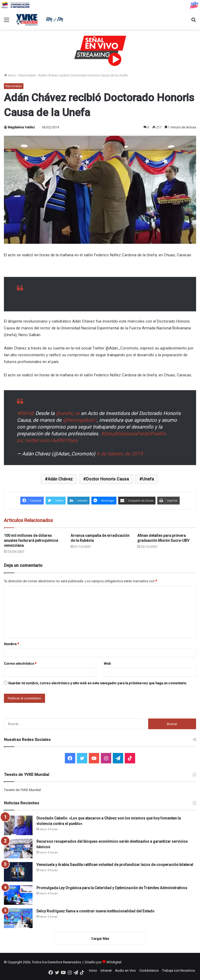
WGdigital (114, 962)
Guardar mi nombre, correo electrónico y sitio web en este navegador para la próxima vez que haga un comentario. (98, 683)
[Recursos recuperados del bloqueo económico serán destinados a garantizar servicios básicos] (18, 849)
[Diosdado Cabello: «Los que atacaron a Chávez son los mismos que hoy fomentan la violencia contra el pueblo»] (18, 825)
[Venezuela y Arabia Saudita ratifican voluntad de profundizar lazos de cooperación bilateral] (18, 872)
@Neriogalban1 (80, 420)
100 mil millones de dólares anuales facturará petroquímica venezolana (31, 541)
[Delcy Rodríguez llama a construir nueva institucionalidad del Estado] (18, 918)
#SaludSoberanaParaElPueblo (133, 434)
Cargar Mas (100, 939)
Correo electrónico (20, 664)
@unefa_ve (68, 413)
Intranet (106, 970)
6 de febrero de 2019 (120, 454)
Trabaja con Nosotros (178, 970)
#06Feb (26, 413)
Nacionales (27, 75)
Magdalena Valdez (21, 127)
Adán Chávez (60, 479)
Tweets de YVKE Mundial (22, 790)
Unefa (148, 479)
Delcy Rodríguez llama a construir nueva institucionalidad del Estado (95, 911)
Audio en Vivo (126, 970)
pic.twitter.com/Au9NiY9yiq (47, 440)
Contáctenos (149, 970)
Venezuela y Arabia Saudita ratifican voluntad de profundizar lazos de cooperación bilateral (115, 865)
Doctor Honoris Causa (107, 479)
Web (107, 664)
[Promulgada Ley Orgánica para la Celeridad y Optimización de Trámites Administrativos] (18, 895)
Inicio (10, 75)
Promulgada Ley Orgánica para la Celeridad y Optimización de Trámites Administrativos (112, 888)
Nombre (11, 644)
